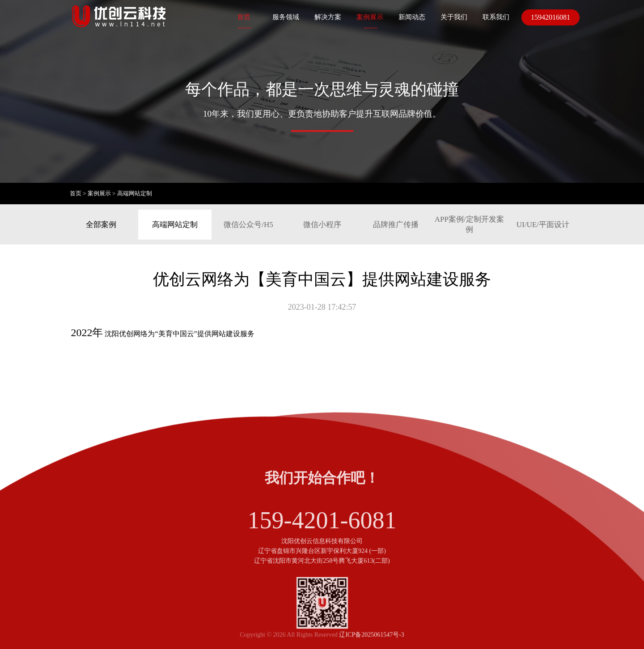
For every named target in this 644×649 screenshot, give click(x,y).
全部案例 (101, 225)
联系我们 (496, 17)
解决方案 (328, 17)
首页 (244, 17)
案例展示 (370, 17)
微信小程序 (322, 225)
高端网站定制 (135, 193)
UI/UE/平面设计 (543, 225)
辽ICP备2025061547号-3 (371, 639)
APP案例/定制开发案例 (469, 224)
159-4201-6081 (322, 539)
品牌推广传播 (396, 225)
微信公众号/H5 (248, 225)
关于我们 (454, 17)
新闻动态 (412, 17)
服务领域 (286, 17)
